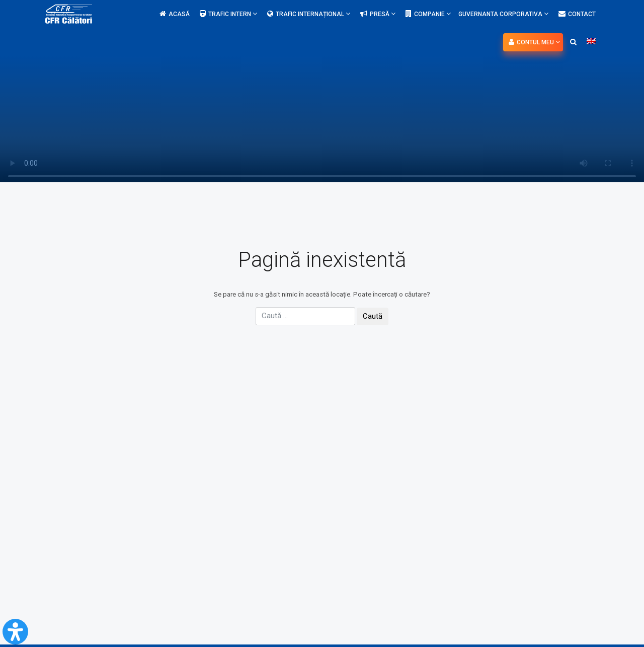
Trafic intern (228, 14)
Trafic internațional (309, 14)
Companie (428, 14)
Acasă (175, 14)
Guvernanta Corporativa (503, 14)
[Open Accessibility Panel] (15, 632)
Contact (577, 14)
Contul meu (534, 42)
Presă (378, 14)
